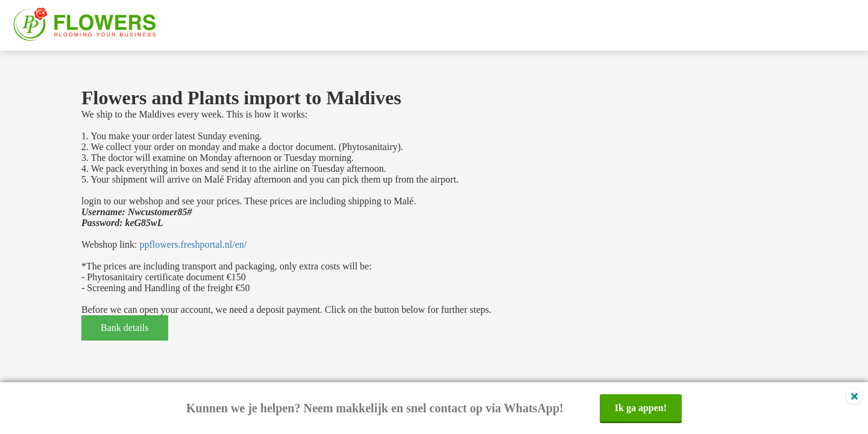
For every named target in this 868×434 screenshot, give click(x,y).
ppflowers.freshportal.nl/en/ (193, 244)
